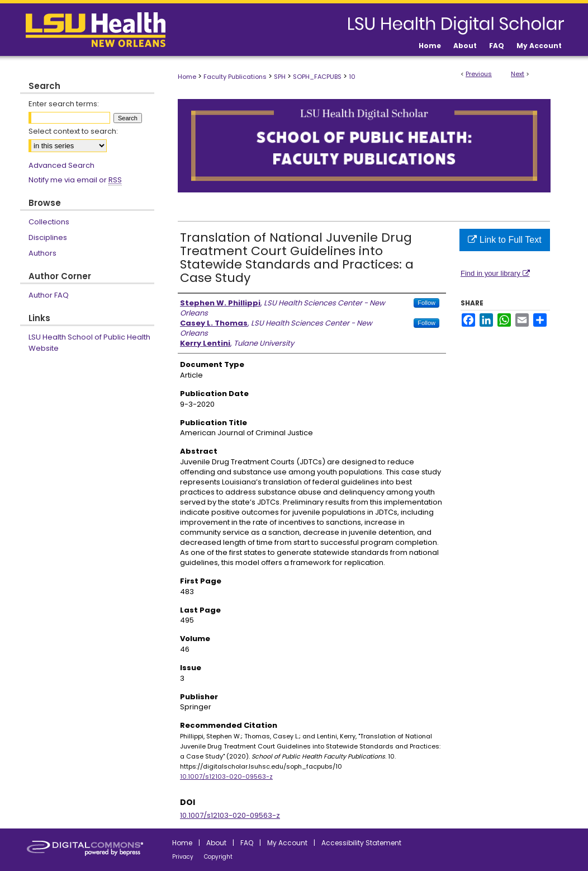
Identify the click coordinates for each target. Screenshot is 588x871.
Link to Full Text (504, 240)
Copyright (218, 857)
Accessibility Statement (361, 843)
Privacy (183, 857)
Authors (42, 253)
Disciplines (48, 237)
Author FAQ (49, 295)
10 (352, 77)
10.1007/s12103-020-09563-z (226, 776)
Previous (479, 74)
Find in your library (495, 273)
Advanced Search (61, 165)
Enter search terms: (64, 104)
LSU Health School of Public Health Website (89, 343)
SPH (280, 77)
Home (187, 77)
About (216, 843)
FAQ (247, 843)
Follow (426, 303)
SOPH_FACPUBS (317, 77)
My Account (287, 843)
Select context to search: (73, 131)
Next (518, 74)
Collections (49, 222)
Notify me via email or (75, 180)
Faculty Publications (235, 77)
